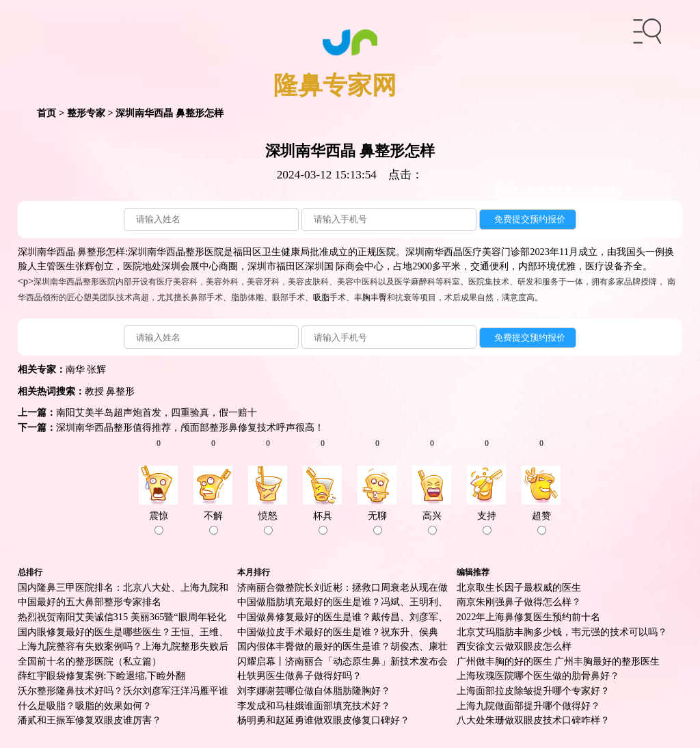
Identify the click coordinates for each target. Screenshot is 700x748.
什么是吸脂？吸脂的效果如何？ (85, 706)
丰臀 (379, 297)
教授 (94, 391)
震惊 (159, 522)
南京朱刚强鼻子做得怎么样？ (519, 602)
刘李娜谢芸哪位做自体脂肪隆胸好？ (314, 691)
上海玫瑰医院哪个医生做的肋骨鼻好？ (538, 676)
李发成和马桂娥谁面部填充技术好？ (314, 706)
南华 (75, 369)
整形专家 (86, 113)
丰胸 (362, 297)
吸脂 (321, 297)
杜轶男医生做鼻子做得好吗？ (299, 676)
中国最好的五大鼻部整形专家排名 (90, 602)
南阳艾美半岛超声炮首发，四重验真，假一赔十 (157, 412)
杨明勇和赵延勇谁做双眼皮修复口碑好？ (323, 720)
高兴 (432, 522)
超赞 (541, 522)
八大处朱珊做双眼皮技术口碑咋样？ (533, 720)
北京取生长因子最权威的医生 (519, 587)
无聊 (377, 522)
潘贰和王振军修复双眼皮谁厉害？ (90, 720)
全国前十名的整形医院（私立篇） (90, 661)
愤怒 (268, 522)
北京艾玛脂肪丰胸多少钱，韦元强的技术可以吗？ (562, 632)
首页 (46, 113)
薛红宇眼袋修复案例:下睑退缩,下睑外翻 (102, 676)
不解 (213, 522)
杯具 (323, 522)
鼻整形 (120, 391)
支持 (487, 522)
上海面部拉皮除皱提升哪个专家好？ (533, 691)
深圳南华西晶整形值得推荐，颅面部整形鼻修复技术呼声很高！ (190, 427)
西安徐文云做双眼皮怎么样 (514, 646)
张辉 (96, 369)
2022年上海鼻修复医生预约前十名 (529, 617)
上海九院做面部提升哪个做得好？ (528, 706)
